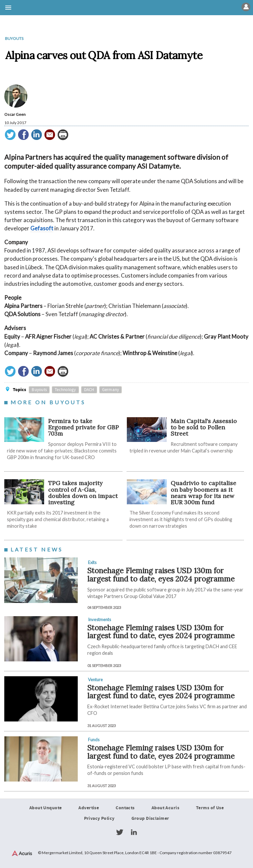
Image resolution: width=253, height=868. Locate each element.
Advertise (89, 808)
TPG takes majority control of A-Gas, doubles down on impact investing (83, 493)
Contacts (125, 808)
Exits (92, 562)
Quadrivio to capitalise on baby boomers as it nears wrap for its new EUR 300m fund (203, 493)
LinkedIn (134, 832)
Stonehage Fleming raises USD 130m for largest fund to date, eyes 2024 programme (161, 575)
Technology (65, 390)
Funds (94, 740)
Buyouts (14, 38)
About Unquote (46, 808)
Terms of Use (210, 808)
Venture (95, 680)
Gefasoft (42, 228)
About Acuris (165, 808)
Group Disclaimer (150, 818)
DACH (89, 390)
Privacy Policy (99, 818)
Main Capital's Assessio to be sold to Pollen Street (204, 427)
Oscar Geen (15, 114)
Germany (111, 390)
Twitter (120, 832)
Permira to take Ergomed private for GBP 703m (84, 427)
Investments (99, 619)
